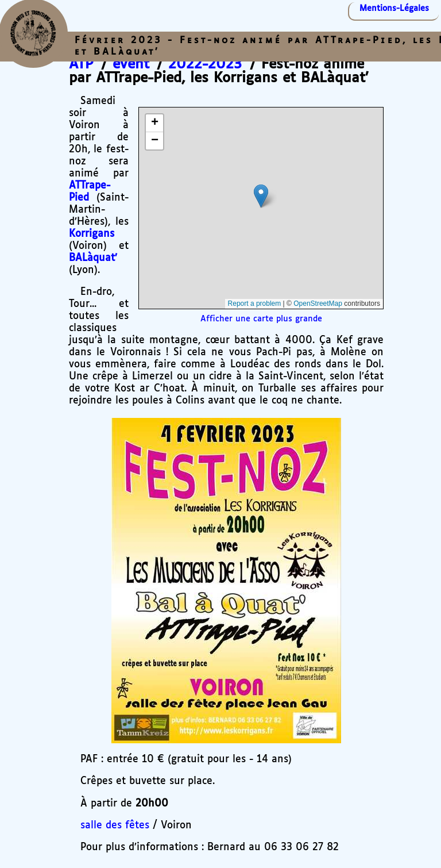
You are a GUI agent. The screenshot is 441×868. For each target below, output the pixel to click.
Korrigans (92, 234)
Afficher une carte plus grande (261, 319)
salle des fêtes (115, 825)
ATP (81, 64)
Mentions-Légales (394, 9)
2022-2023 (205, 64)
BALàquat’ (93, 258)
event (131, 64)
